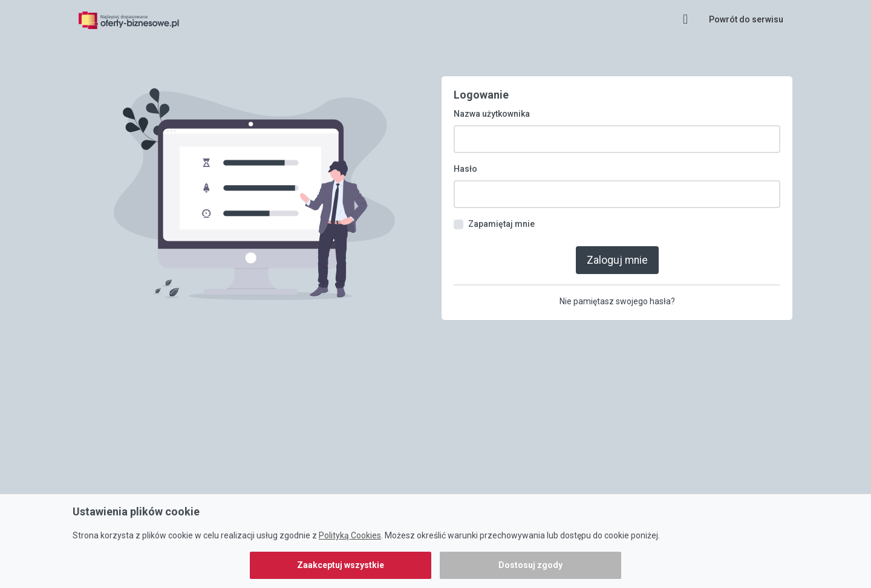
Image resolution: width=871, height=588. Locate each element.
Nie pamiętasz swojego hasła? (617, 292)
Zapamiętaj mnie (501, 217)
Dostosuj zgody (530, 565)
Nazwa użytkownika (492, 106)
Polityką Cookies (350, 535)
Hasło (465, 162)
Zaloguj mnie (617, 252)
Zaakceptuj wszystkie (341, 565)
